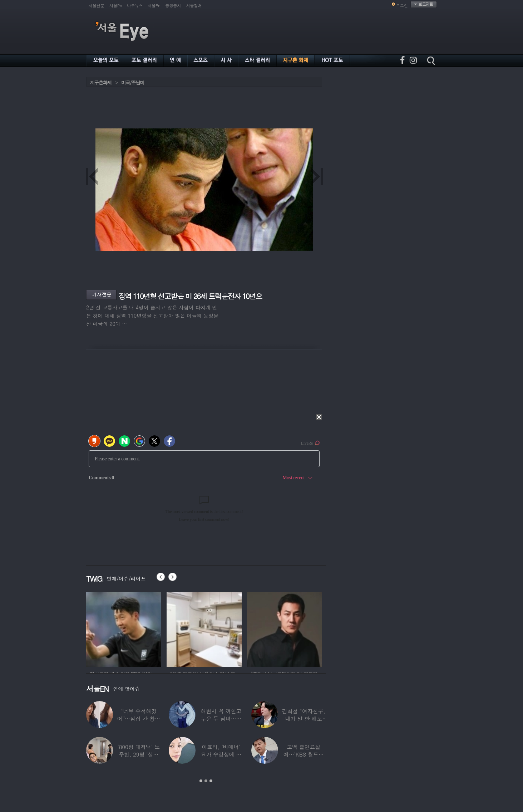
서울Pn (116, 6)
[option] (124, 628)
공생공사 (173, 6)
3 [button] (211, 781)
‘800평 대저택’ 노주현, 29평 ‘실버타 (139, 754)
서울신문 (97, 6)
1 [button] (201, 781)
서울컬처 (194, 6)
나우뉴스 (135, 6)
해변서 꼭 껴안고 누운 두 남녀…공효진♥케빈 (221, 718)
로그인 (402, 6)
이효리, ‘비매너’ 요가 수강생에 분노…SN (221, 754)
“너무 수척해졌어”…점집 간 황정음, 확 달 (138, 718)
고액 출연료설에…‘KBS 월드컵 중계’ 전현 (304, 754)
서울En (154, 6)
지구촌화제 (101, 82)
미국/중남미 (133, 82)
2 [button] (206, 781)
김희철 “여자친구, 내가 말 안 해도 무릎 (304, 718)
